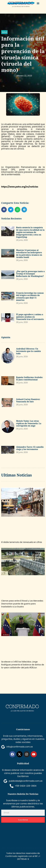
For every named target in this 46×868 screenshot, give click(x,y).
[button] (38, 3)
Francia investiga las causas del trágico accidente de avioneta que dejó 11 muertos (30, 297)
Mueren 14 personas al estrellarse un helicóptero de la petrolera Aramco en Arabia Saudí (29, 254)
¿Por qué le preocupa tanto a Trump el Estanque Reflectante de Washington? (30, 274)
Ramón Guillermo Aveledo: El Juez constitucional (30, 379)
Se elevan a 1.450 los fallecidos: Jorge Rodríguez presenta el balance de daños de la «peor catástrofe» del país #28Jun (23, 665)
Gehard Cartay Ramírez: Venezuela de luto (28, 400)
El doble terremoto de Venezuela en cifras (22, 542)
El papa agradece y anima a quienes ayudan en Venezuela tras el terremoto (30, 317)
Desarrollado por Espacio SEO (17, 829)
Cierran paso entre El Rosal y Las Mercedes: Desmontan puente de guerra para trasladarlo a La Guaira (22, 604)
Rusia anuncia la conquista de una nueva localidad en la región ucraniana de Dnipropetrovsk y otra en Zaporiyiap (30, 232)
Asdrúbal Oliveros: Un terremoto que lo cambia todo (29, 351)
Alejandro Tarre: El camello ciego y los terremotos (30, 448)
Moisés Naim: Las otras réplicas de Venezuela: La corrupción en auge (29, 423)
